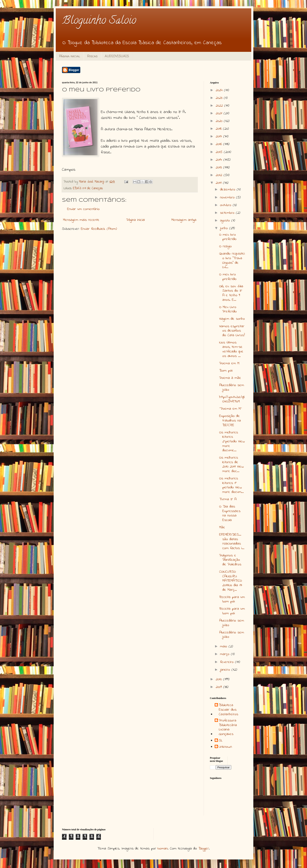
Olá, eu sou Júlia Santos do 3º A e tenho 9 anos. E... (231, 293)
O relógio (225, 246)
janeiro (226, 670)
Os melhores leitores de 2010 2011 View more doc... (231, 464)
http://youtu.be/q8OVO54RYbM (232, 399)
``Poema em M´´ (231, 409)
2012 (220, 175)
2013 (219, 168)
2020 (220, 121)
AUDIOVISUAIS (117, 56)
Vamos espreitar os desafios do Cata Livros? (232, 331)
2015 (220, 152)
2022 (220, 106)
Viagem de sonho (232, 319)
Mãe (222, 527)
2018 (219, 129)
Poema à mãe (230, 378)
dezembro (228, 190)
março (225, 654)
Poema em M (229, 363)
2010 (219, 679)
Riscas (92, 56)
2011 (219, 183)
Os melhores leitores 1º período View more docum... (231, 485)
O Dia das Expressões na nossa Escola (230, 513)
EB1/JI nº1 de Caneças (88, 188)
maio (224, 647)
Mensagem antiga (184, 220)
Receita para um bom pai (232, 599)
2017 (219, 137)
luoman (163, 849)
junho (225, 228)
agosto (226, 221)
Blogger (204, 849)
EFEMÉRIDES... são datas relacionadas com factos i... (232, 542)
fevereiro (228, 662)
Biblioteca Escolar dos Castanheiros (228, 710)
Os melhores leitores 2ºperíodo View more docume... (232, 441)
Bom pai (226, 371)
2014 (220, 160)
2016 (219, 144)
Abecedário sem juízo (232, 388)
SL (221, 741)
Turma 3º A (228, 499)
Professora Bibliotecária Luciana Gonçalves (228, 727)
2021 (220, 113)
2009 (219, 687)
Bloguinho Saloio (99, 21)
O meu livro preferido (228, 237)
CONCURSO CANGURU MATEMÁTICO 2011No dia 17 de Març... (231, 581)
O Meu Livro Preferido (228, 310)
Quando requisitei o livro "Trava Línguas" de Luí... (232, 261)
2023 (220, 98)
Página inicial (70, 56)
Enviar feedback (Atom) (99, 229)
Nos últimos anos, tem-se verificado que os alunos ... (231, 349)
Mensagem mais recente (81, 220)
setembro (228, 213)
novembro (228, 198)
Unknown (225, 747)
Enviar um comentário (83, 209)
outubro (226, 205)
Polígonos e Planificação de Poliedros (230, 560)
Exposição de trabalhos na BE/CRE (230, 421)
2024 (220, 90)
